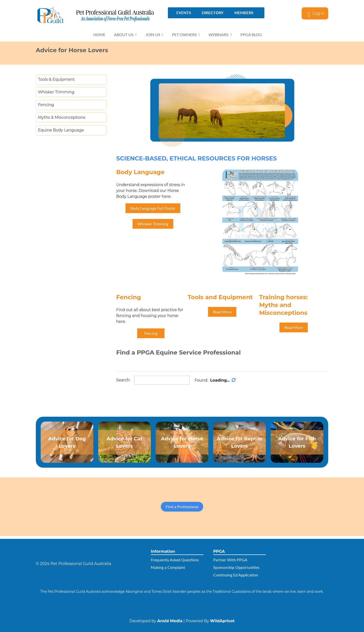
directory (213, 13)
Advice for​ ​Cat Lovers (124, 442)
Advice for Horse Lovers (182, 442)
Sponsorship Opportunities (236, 567)
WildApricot (222, 621)
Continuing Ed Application (236, 575)
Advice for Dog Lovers (67, 442)
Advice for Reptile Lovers (239, 442)
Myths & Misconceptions (62, 117)
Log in (318, 13)
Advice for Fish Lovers (297, 442)
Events (184, 13)
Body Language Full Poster (153, 208)
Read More (222, 312)
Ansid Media (170, 621)
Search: (123, 380)
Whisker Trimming (56, 92)
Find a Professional (182, 507)
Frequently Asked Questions (175, 560)
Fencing (46, 105)
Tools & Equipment (56, 79)
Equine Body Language (61, 130)
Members (244, 13)
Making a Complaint (168, 567)
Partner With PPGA (230, 560)
